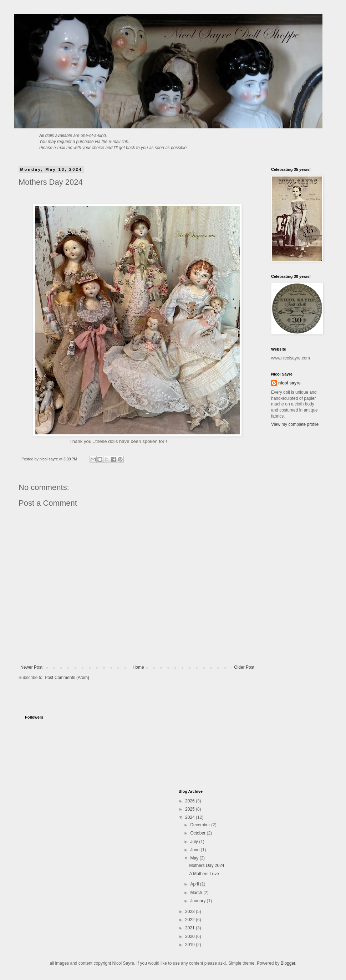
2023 (190, 912)
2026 (190, 801)
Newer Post (31, 667)
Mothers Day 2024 (207, 866)
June (195, 850)
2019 (190, 945)
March (197, 893)
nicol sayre (289, 383)
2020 (190, 936)
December (201, 825)
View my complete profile (295, 424)
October (198, 833)
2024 (190, 817)
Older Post (244, 667)
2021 (190, 928)
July (195, 842)
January (198, 901)
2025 (190, 809)
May (195, 858)
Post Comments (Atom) (67, 678)
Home (138, 667)
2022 (190, 920)
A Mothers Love (204, 874)
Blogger (288, 963)
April (195, 884)
